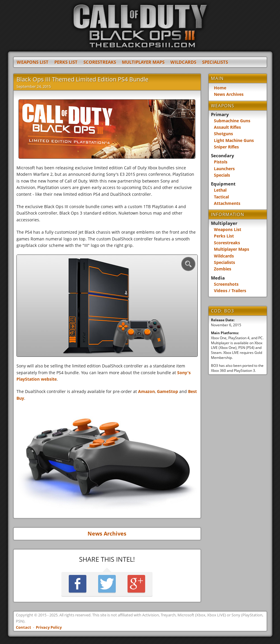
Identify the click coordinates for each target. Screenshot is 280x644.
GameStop (167, 391)
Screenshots (226, 284)
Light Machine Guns (234, 140)
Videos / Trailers (230, 291)
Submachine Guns (232, 121)
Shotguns (223, 134)
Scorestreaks (100, 62)
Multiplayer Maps (143, 62)
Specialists (215, 62)
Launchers (224, 169)
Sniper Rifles (226, 147)
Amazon (146, 391)
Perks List (66, 62)
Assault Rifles (227, 127)
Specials (222, 175)
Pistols (221, 162)
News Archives (107, 534)
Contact (24, 627)
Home (220, 88)
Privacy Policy (49, 627)
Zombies (223, 269)
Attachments (227, 203)
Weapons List (33, 62)
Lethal (220, 190)
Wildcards (183, 62)
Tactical (221, 197)
